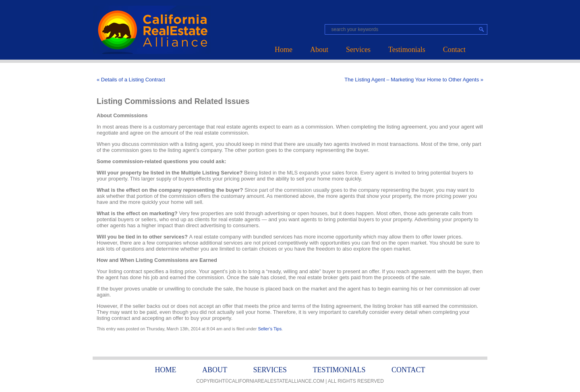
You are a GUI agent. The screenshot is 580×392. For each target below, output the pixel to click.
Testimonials (407, 50)
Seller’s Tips (270, 329)
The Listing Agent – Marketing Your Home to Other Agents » (414, 80)
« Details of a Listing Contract (131, 80)
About (319, 50)
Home (284, 50)
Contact (454, 50)
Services (358, 50)
